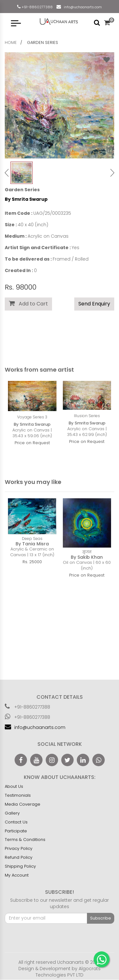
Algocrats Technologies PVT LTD (68, 972)
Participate (16, 831)
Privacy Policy (19, 848)
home (11, 42)
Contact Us (16, 822)
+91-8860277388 (37, 7)
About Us (14, 786)
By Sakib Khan (87, 557)
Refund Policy (19, 857)
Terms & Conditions (25, 840)
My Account (17, 875)
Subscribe (101, 918)
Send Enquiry (94, 304)
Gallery (12, 813)
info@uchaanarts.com (82, 7)
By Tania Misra (32, 544)
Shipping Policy (20, 866)
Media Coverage (23, 804)
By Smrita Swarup (26, 199)
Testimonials (18, 795)
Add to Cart (28, 304)
